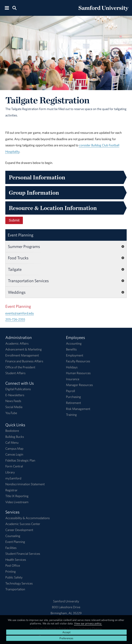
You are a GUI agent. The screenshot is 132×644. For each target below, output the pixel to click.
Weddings (17, 292)
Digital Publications (18, 389)
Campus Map (14, 448)
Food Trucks (18, 258)
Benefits (71, 349)
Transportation (15, 589)
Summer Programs (24, 246)
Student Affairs (15, 373)
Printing (11, 571)
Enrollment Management (22, 355)
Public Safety (14, 577)
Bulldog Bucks (15, 437)
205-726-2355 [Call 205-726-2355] (15, 319)
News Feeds (13, 401)
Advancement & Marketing (24, 349)
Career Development (19, 530)
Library (10, 472)
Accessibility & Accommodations (27, 518)
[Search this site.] (14, 8)
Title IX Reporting (17, 496)
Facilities (11, 548)
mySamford (13, 478)
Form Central (14, 466)
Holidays (72, 367)
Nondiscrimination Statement (25, 484)
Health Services (16, 560)
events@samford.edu (20, 313)
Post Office (13, 565)
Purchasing (73, 397)
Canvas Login (14, 454)
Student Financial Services (23, 554)
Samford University (66, 601)
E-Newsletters (15, 395)
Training (71, 415)
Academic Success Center (23, 524)
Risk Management (78, 409)
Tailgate (15, 269)
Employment (75, 355)
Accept (66, 632)
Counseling (13, 536)
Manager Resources (79, 385)
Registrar (11, 490)
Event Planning (21, 235)
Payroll (70, 391)
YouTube (11, 413)
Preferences (66, 638)
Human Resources (78, 373)
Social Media (14, 407)
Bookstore (12, 431)
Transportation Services (28, 281)
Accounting (74, 343)
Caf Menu (12, 442)
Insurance (73, 379)
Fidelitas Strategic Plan (20, 460)
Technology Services (19, 583)
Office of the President (20, 367)
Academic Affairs (17, 343)
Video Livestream (17, 502)
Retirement (73, 403)
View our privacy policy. (88, 623)
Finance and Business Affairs (24, 361)
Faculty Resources (78, 361)
